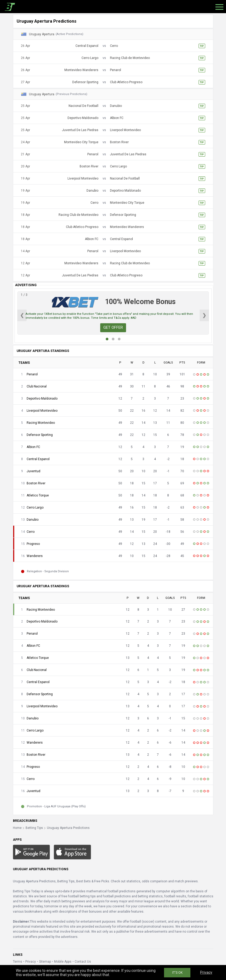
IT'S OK (177, 973)
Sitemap (45, 962)
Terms (18, 962)
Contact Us (83, 962)
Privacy (31, 962)
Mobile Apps (63, 962)
